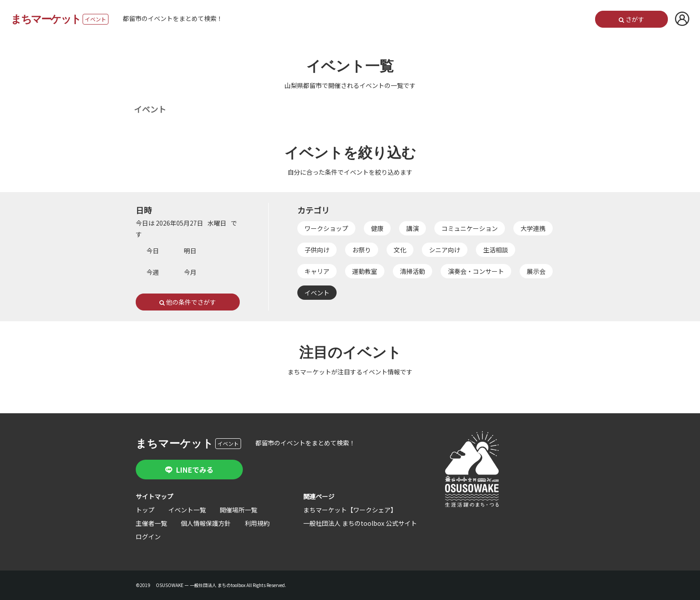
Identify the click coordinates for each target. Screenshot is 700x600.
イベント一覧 (187, 510)
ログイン (148, 537)
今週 (153, 272)
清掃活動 (412, 271)
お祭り (362, 250)
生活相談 (496, 250)
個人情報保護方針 (206, 523)
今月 (190, 272)
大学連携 (533, 228)
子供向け (317, 250)
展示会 (536, 271)
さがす (631, 19)
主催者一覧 (151, 523)
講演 (412, 228)
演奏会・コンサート (476, 271)
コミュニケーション (470, 228)
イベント (317, 293)
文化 (400, 250)
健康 (377, 228)
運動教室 (365, 271)
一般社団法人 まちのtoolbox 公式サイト (360, 523)
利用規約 (257, 523)
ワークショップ (326, 228)
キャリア (317, 271)
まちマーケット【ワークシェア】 (350, 510)
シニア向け (445, 250)
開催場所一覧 (238, 510)
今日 (153, 251)
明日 (190, 251)
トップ (145, 510)
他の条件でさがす (188, 302)
